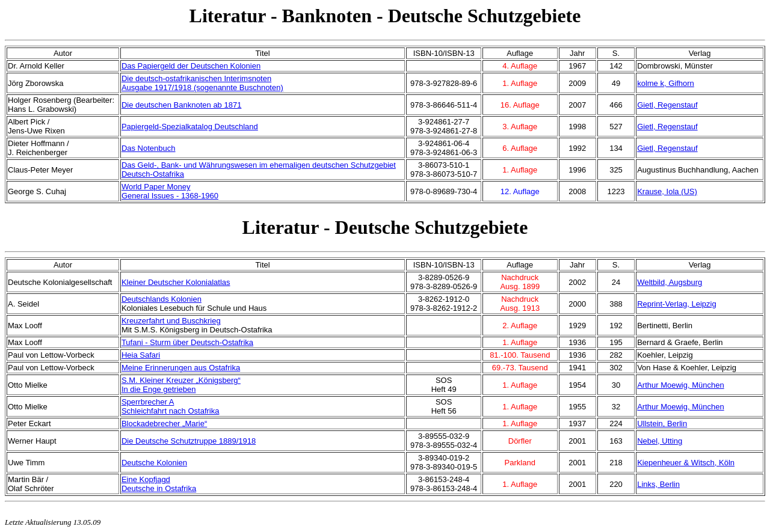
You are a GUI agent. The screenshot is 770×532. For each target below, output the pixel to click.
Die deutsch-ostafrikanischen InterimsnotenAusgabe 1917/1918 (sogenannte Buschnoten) (202, 83)
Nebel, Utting (660, 441)
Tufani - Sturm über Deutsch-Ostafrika (187, 342)
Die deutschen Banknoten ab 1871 (182, 105)
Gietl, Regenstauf (667, 105)
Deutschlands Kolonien (162, 299)
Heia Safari (141, 355)
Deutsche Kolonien (154, 463)
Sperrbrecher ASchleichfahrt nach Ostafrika (171, 406)
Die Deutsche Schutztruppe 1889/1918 (189, 441)
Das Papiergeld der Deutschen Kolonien (191, 66)
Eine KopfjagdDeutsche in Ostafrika (159, 484)
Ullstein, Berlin (662, 423)
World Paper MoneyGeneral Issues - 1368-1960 (170, 191)
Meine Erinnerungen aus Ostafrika (181, 368)
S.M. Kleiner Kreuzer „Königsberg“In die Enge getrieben (181, 385)
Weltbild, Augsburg (670, 282)
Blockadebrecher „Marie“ (164, 423)
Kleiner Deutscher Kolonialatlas (176, 282)
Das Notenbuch (149, 148)
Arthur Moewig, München (681, 385)
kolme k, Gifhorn (666, 83)
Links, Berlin (658, 484)
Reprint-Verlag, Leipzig (677, 304)
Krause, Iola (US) (667, 191)
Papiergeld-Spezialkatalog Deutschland (190, 127)
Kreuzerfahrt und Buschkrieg (171, 321)
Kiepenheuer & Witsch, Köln (686, 463)
